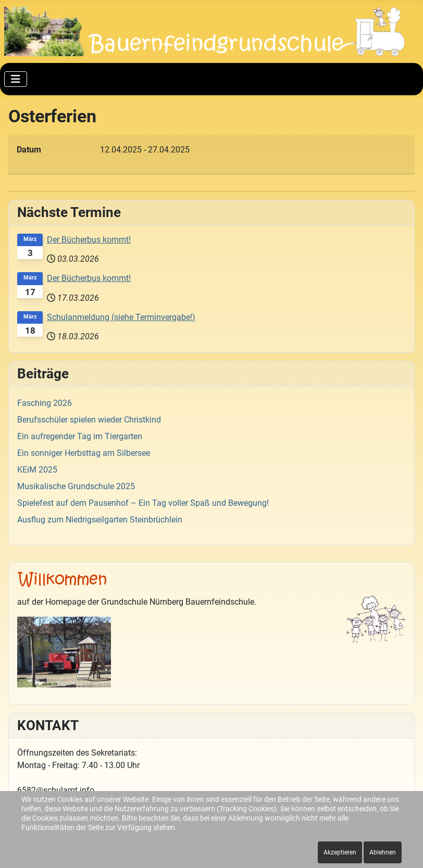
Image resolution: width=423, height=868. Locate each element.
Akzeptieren (340, 852)
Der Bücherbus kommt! (89, 240)
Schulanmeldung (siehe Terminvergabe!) (121, 317)
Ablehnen (383, 852)
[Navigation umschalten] (16, 79)
